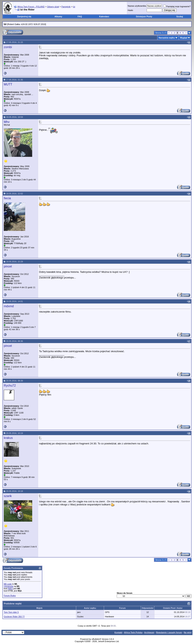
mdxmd (9, 306)
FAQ (80, 16)
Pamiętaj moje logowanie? (177, 6)
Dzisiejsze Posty (144, 16)
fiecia (7, 198)
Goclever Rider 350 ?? (14, 617)
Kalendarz (104, 16)
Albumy (58, 16)
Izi (74, 7)
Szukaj (180, 16)
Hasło (130, 10)
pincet (8, 266)
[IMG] (10, 589)
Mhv (7, 122)
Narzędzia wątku (167, 38)
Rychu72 (10, 386)
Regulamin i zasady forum (169, 632)
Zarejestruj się (24, 16)
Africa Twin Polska (133, 632)
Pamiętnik (66, 7)
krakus (8, 438)
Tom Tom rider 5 (11, 612)
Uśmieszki (9, 586)
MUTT (8, 84)
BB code (8, 584)
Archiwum (149, 632)
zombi (8, 47)
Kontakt (118, 632)
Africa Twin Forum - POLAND (31, 7)
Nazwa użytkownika (137, 6)
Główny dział (53, 7)
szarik (8, 496)
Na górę (188, 632)
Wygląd (184, 38)
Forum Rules (10, 596)
